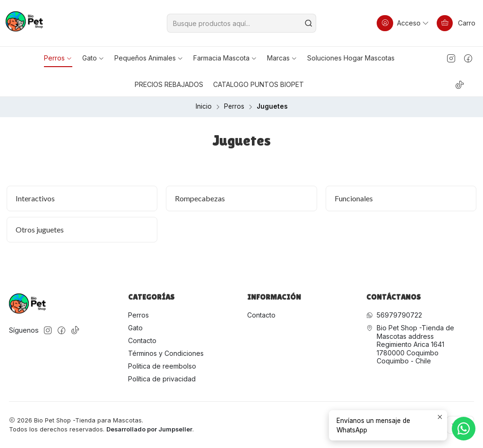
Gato (135, 328)
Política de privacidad (162, 379)
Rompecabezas (200, 198)
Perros (234, 107)
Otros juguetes (40, 229)
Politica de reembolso (162, 366)
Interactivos (35, 198)
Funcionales (354, 198)
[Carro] (456, 23)
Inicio (204, 107)
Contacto (142, 340)
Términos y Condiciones (166, 353)
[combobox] (242, 23)
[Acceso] (403, 23)
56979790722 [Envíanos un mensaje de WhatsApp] (394, 315)
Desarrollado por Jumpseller (149, 429)
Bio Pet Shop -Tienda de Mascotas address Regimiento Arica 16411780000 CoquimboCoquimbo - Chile (410, 344)
